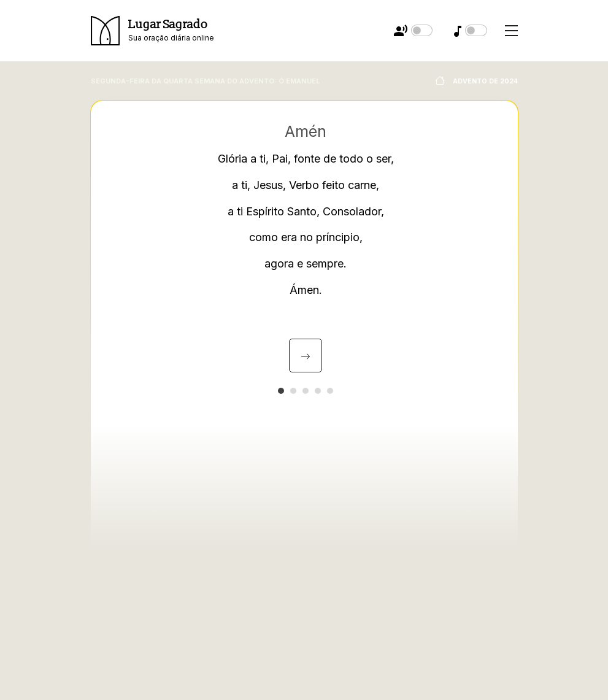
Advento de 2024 (476, 81)
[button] (281, 391)
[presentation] (306, 356)
